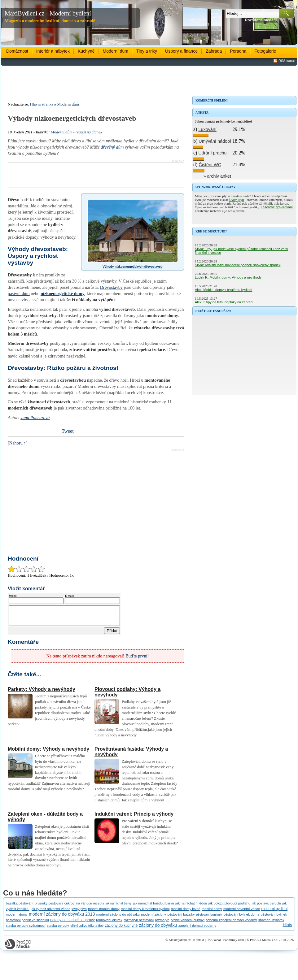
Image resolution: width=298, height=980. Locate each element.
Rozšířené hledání (261, 20)
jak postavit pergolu (266, 907)
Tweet (68, 431)
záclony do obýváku (158, 929)
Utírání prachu (212, 153)
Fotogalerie (265, 51)
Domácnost (17, 51)
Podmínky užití (234, 943)
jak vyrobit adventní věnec (50, 913)
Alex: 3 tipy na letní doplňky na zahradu (225, 302)
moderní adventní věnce (242, 913)
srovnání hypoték (271, 924)
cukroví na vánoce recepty (84, 907)
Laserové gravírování (277, 207)
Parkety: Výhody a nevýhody (42, 693)
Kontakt (198, 943)
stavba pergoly (58, 929)
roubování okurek (109, 924)
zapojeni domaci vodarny (197, 929)
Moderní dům (115, 51)
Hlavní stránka (42, 104)
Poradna (238, 51)
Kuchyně (86, 51)
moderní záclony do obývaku (118, 918)
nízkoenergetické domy (63, 293)
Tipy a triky (147, 51)
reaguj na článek (89, 132)
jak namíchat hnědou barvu (153, 907)
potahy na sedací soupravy (72, 924)
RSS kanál (287, 61)
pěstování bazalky (181, 918)
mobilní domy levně (186, 913)
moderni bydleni (274, 913)
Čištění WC (210, 165)
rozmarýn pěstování (139, 924)
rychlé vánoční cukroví (188, 924)
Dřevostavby (112, 287)
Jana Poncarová (35, 418)
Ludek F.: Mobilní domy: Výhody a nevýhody (228, 277)
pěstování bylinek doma (241, 918)
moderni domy (17, 918)
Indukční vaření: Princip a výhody (134, 818)
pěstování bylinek (274, 918)
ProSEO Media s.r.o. (264, 943)
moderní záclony (153, 918)
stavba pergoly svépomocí (26, 929)
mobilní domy (212, 913)
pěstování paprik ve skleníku (27, 924)
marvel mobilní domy (104, 913)
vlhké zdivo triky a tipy (87, 929)
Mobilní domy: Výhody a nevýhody (48, 753)
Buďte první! (137, 660)
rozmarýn (162, 924)
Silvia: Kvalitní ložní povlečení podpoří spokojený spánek (238, 265)
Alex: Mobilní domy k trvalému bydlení (223, 290)
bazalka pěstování (20, 907)
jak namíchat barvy (119, 907)
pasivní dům (19, 293)
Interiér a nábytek (53, 51)
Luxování (207, 129)
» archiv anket (217, 176)
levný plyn (237, 200)
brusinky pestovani (49, 907)
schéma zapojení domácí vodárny (231, 924)
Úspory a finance (181, 51)
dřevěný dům (112, 147)
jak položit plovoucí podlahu (229, 907)
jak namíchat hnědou (191, 907)
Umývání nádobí (215, 141)
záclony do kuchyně (121, 929)
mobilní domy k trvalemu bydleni (145, 913)
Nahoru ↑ (18, 443)
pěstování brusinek (209, 918)
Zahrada (214, 51)
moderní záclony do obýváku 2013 (62, 918)
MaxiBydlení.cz (180, 943)
